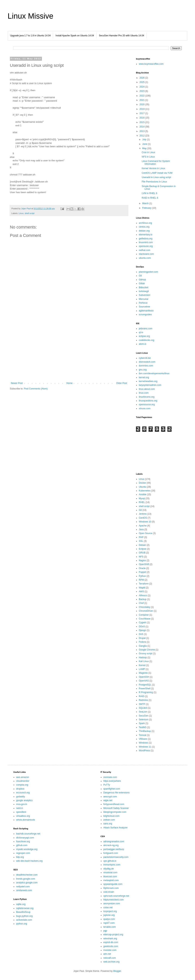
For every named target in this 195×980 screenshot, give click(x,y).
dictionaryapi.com (25, 838)
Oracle (142, 568)
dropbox (20, 789)
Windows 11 (145, 747)
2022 (142, 96)
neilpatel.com (23, 887)
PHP (141, 537)
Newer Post (17, 383)
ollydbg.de (109, 869)
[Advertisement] (69, 350)
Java (141, 529)
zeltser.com (109, 820)
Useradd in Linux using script (156, 177)
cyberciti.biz (145, 358)
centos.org (144, 227)
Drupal (142, 638)
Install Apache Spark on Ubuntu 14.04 (75, 36)
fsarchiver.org (23, 841)
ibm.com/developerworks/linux (154, 373)
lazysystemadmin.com (150, 385)
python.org (22, 924)
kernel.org (144, 377)
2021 (142, 100)
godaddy (21, 797)
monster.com (110, 950)
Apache (143, 526)
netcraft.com (110, 958)
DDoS (142, 627)
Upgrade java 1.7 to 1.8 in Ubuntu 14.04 (30, 36)
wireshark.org (110, 939)
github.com (22, 845)
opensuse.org (146, 246)
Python (142, 576)
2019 (142, 109)
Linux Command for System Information (156, 162)
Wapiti (142, 588)
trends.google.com (26, 879)
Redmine (143, 700)
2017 (142, 113)
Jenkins (143, 514)
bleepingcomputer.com (115, 812)
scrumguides (145, 314)
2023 (142, 91)
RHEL (142, 502)
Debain (142, 545)
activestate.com (24, 920)
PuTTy (107, 785)
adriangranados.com (114, 841)
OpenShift (144, 564)
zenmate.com (110, 777)
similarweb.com (24, 890)
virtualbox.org (23, 816)
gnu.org (143, 370)
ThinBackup (145, 731)
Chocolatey (145, 607)
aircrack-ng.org (111, 845)
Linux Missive (30, 16)
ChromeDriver (146, 611)
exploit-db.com (111, 942)
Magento (143, 673)
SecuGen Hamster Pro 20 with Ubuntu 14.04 (121, 36)
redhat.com (145, 250)
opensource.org (147, 404)
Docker (142, 483)
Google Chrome (147, 650)
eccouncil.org (23, 793)
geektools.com (111, 946)
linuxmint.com (146, 242)
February (147, 208)
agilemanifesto (146, 311)
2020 (142, 104)
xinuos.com (145, 408)
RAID (142, 696)
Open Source (146, 533)
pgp (105, 931)
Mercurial (143, 299)
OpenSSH (144, 677)
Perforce (143, 303)
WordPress (144, 751)
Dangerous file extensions (117, 793)
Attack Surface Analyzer (115, 828)
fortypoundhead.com (114, 804)
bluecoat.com (110, 877)
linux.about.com (147, 389)
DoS (141, 634)
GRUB (142, 553)
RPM (141, 580)
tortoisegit (144, 291)
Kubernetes (145, 491)
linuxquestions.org (148, 401)
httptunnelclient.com (114, 900)
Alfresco (143, 595)
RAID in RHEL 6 (150, 198)
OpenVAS (144, 681)
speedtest (21, 812)
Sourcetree (144, 307)
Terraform (144, 584)
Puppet (142, 572)
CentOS (143, 518)
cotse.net (108, 908)
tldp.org (20, 857)
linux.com (144, 393)
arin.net (107, 954)
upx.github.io (110, 861)
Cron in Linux (148, 152)
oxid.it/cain (109, 892)
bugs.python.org (24, 916)
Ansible (143, 494)
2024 (142, 87)
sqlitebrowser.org (25, 908)
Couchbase (145, 619)
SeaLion (143, 712)
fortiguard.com (111, 853)
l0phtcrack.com (111, 888)
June (145, 144)
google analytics (24, 800)
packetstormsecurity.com (116, 857)
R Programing (146, 692)
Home (70, 383)
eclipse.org (144, 336)
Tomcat (143, 735)
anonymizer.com (112, 904)
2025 (142, 82)
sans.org (108, 824)
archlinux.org (145, 223)
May (145, 148)
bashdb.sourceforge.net (28, 834)
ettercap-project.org (113, 935)
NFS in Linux (148, 157)
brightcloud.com (111, 816)
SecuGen (144, 716)
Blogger (117, 971)
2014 (142, 127)
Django (142, 630)
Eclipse (143, 549)
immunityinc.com (112, 865)
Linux (21, 213)
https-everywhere (112, 781)
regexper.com (23, 853)
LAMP (142, 669)
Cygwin (143, 623)
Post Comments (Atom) (36, 389)
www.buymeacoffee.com (151, 64)
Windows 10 (145, 522)
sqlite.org (21, 904)
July (145, 139)
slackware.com (146, 254)
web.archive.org (111, 962)
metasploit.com (111, 880)
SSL (141, 541)
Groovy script (146, 654)
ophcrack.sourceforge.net (116, 896)
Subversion (145, 295)
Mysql (142, 498)
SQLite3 (143, 708)
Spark (142, 723)
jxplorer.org (109, 915)
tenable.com (110, 927)
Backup (143, 599)
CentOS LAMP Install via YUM (157, 173)
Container (144, 615)
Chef (141, 603)
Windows (143, 743)
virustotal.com (110, 873)
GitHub (142, 280)
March (146, 203)
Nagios (142, 560)
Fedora (142, 642)
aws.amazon (23, 777)
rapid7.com (109, 923)
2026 (142, 78)
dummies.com (146, 366)
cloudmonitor (23, 781)
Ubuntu (143, 487)
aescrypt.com (110, 797)
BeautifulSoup (23, 912)
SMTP (142, 704)
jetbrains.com (146, 329)
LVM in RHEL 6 (149, 193)
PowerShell (145, 689)
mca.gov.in (22, 804)
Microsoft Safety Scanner (116, 808)
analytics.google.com (27, 883)
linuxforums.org (147, 397)
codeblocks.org (147, 340)
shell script (30, 213)
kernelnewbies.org (148, 381)
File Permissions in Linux (154, 182)
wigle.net (108, 800)
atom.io (143, 344)
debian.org (144, 231)
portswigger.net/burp (114, 849)
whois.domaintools (26, 820)
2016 (142, 118)
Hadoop (143, 658)
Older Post (122, 383)
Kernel (142, 665)
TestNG (143, 727)
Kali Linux (144, 661)
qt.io (141, 332)
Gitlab (142, 283)
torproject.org (110, 911)
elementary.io (146, 235)
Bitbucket (143, 287)
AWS (141, 592)
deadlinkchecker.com (27, 875)
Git (140, 276)
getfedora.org (146, 239)
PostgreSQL (145, 685)
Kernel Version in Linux (153, 168)
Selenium (144, 720)
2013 (142, 131)
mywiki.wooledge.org (27, 849)
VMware (143, 739)
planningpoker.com (148, 272)
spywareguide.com (113, 884)
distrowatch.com (147, 362)
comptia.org (22, 785)
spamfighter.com (112, 789)
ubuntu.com (145, 258)
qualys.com (109, 919)
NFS (141, 557)
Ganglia (143, 646)
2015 (142, 122)
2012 (142, 136)
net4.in (20, 808)
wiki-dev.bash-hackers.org (29, 861)
